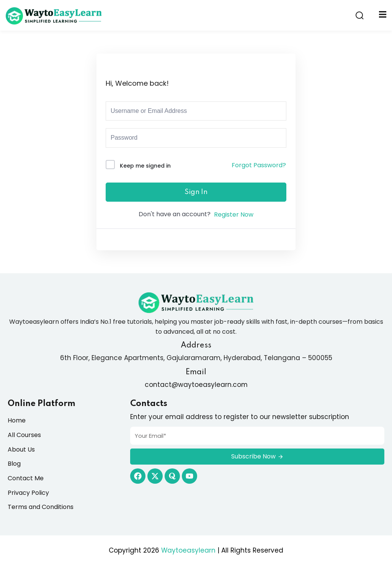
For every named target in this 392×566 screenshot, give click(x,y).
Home (17, 420)
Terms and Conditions (41, 507)
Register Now (234, 214)
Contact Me (26, 478)
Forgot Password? (259, 165)
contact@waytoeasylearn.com (196, 385)
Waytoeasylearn (189, 550)
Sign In (196, 192)
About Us (21, 449)
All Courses (24, 435)
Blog (14, 464)
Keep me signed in (145, 166)
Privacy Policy (28, 493)
